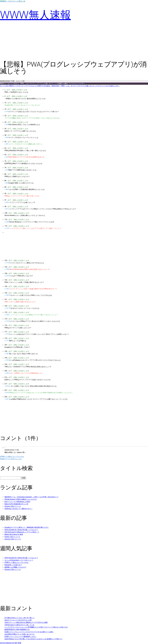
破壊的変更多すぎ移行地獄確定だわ (17, 629)
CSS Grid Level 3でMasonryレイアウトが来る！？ (22, 532)
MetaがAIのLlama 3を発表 (14, 534)
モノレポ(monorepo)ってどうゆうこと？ (19, 560)
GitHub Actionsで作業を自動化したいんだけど (21, 499)
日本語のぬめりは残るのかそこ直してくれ (19, 625)
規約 (16, 643)
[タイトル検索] (10, 478)
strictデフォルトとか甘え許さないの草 (18, 620)
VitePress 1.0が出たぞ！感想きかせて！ (19, 509)
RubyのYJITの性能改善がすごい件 (16, 504)
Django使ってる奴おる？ (13, 565)
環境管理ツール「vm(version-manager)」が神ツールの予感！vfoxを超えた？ (32, 497)
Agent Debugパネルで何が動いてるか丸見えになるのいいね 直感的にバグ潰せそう (34, 639)
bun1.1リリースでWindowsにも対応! (17, 502)
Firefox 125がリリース (12, 537)
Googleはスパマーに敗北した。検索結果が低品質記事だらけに (27, 527)
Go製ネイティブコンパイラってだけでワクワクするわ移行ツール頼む (29, 632)
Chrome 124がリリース (13, 506)
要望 (20, 643)
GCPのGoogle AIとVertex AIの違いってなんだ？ (21, 530)
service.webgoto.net (7, 643)
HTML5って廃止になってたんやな (16, 562)
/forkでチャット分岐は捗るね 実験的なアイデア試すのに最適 (26, 622)
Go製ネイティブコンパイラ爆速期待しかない (20, 637)
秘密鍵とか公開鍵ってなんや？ (15, 567)
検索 (24, 478)
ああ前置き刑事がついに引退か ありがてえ (20, 634)
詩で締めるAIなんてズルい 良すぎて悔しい (20, 618)
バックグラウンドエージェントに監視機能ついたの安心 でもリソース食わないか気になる (36, 627)
